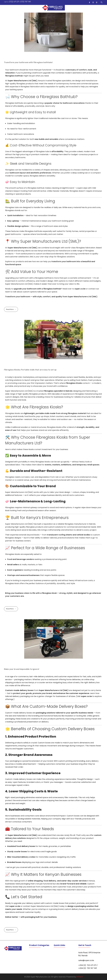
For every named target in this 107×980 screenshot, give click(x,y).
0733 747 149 (26, 2)
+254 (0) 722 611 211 (87, 965)
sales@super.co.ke (86, 960)
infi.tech (80, 977)
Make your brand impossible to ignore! (22, 669)
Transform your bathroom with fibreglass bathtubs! (28, 62)
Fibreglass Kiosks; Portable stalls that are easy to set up (30, 370)
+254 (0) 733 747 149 (88, 968)
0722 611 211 (14, 2)
